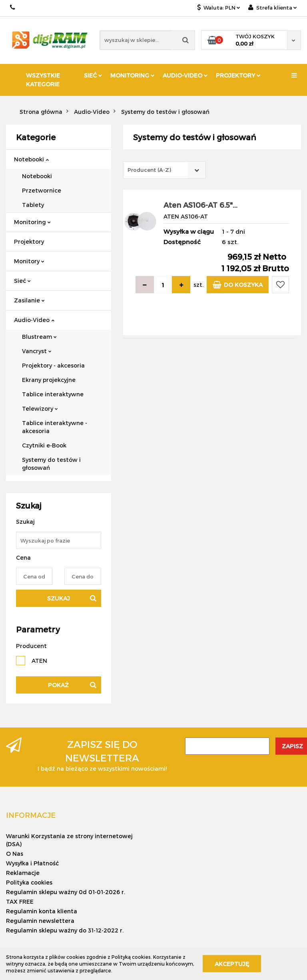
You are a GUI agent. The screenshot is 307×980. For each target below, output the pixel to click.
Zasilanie (29, 300)
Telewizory (40, 408)
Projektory (238, 75)
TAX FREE (20, 901)
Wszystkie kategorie (43, 80)
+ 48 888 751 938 (13, 7)
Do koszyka (238, 285)
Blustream (39, 337)
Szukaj (59, 598)
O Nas (15, 854)
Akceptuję (232, 964)
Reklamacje (23, 873)
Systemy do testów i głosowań (51, 464)
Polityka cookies (29, 882)
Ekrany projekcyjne (49, 380)
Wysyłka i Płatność (32, 863)
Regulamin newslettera (40, 921)
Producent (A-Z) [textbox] (149, 170)
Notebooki (31, 159)
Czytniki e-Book (44, 445)
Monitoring (133, 75)
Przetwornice (42, 190)
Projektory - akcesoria (53, 365)
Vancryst (37, 351)
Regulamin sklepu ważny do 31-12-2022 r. (65, 930)
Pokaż (58, 685)
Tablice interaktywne (53, 394)
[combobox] (164, 170)
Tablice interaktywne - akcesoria (55, 427)
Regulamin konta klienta (42, 911)
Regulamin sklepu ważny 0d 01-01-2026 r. (66, 892)
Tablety (33, 205)
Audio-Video (185, 75)
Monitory (29, 261)
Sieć (93, 75)
